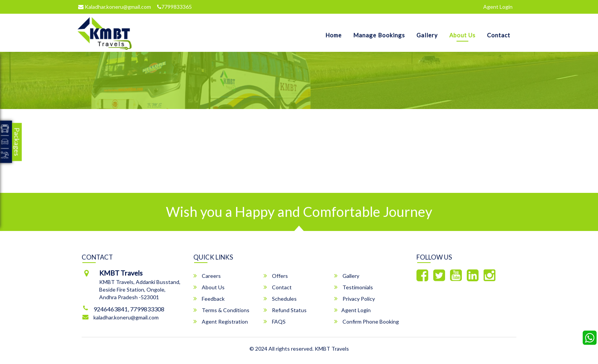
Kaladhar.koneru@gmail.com (115, 7)
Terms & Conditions (221, 310)
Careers (207, 276)
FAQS (275, 322)
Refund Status (285, 310)
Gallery (427, 35)
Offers (276, 276)
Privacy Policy (354, 299)
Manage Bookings (379, 35)
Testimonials (354, 287)
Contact (499, 35)
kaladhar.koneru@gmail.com (126, 317)
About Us (462, 35)
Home (334, 35)
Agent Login (498, 7)
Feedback (209, 299)
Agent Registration (221, 322)
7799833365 (174, 7)
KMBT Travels (332, 349)
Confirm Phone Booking (367, 322)
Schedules (280, 299)
